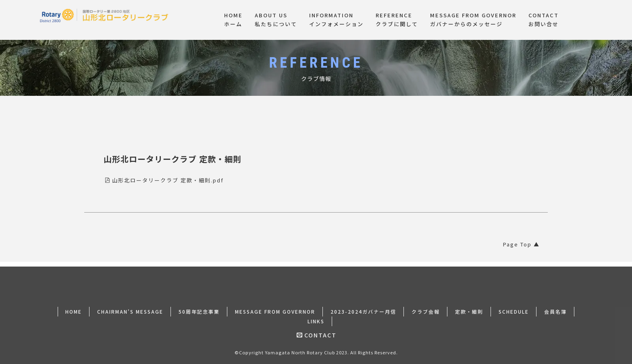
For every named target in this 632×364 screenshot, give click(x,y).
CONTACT (317, 330)
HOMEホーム (233, 20)
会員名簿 (555, 307)
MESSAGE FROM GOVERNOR (275, 307)
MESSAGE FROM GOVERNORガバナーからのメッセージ (473, 20)
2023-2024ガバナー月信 (363, 307)
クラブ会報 (426, 307)
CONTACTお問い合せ (544, 20)
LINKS (316, 316)
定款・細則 (469, 307)
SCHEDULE (514, 307)
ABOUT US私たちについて (276, 20)
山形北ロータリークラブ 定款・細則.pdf (164, 180)
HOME (74, 307)
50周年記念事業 (199, 307)
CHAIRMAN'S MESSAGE (130, 307)
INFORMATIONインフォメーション (336, 20)
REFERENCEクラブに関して (397, 20)
